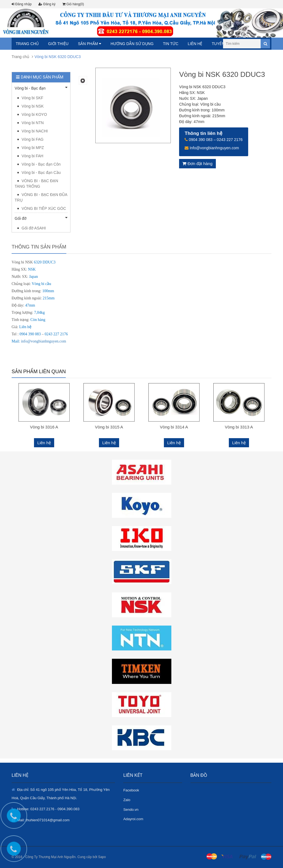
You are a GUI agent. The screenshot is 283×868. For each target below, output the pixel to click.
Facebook (131, 790)
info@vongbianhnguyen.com (44, 341)
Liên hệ (195, 44)
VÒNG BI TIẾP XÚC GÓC (44, 208)
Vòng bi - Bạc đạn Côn (41, 164)
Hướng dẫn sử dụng (132, 44)
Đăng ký (47, 4)
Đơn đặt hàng (197, 164)
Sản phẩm (90, 44)
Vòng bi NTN (33, 123)
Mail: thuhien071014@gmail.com (43, 820)
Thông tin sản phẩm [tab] (39, 247)
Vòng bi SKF (32, 98)
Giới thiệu (58, 44)
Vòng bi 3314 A (174, 427)
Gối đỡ (41, 218)
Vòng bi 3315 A (109, 427)
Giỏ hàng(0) (73, 4)
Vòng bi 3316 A (44, 427)
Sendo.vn (131, 810)
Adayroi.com (133, 819)
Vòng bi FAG (32, 139)
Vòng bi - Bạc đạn (41, 88)
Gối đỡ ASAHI (34, 228)
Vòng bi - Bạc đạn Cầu (41, 172)
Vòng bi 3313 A (239, 427)
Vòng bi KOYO (34, 114)
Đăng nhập (22, 4)
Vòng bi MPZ (33, 148)
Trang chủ (27, 44)
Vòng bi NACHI (35, 131)
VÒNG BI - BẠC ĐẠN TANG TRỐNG (36, 184)
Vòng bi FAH (32, 156)
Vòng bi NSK (33, 106)
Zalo (127, 800)
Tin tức (171, 44)
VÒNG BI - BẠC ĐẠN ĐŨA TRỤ (41, 197)
